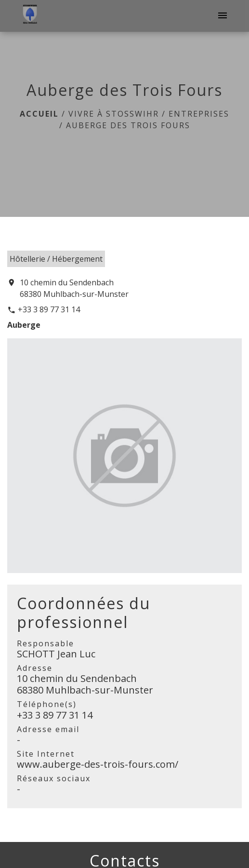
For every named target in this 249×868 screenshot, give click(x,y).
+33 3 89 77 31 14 (49, 309)
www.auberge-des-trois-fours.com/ (98, 764)
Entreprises (199, 114)
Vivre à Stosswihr (114, 114)
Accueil (39, 114)
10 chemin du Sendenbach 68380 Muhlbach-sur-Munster (74, 288)
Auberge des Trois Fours (128, 125)
